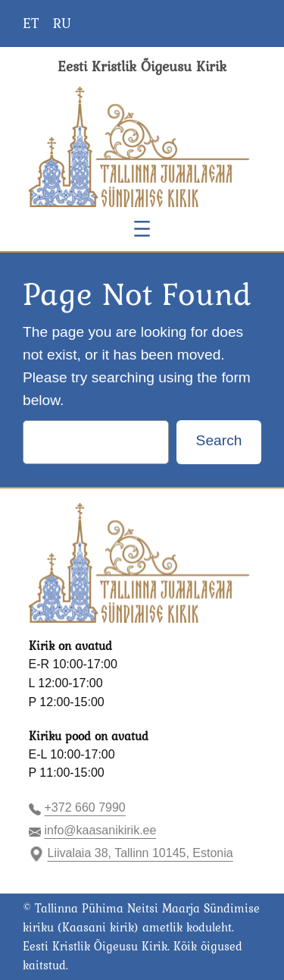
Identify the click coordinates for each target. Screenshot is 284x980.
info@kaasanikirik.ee (101, 830)
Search (219, 440)
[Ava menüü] (142, 229)
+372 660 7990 (85, 807)
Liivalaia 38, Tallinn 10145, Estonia (140, 853)
